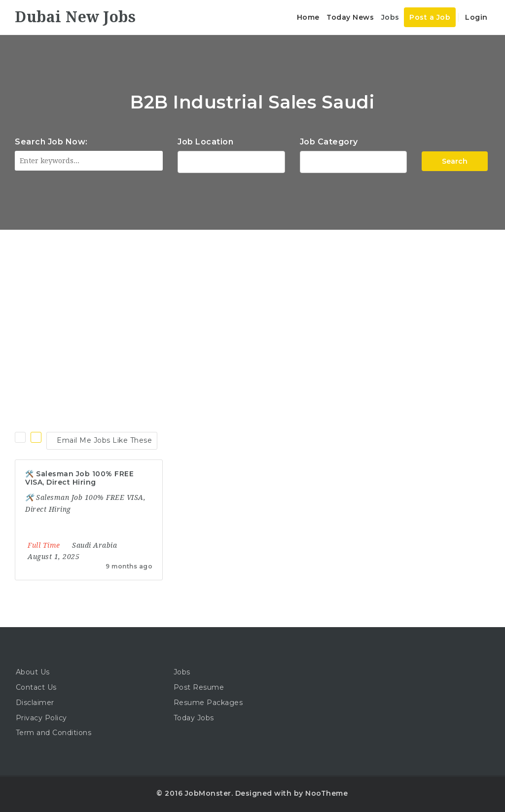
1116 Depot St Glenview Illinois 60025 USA (231, 161)
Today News (350, 17)
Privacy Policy (41, 718)
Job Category (329, 142)
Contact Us (36, 687)
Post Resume (199, 687)
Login (475, 17)
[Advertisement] (252, 304)
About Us (33, 672)
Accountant (353, 161)
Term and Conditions (54, 733)
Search (455, 161)
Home (308, 17)
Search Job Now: (51, 142)
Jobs (390, 17)
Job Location (205, 142)
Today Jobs (194, 718)
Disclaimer (35, 703)
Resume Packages (208, 703)
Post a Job (430, 17)
